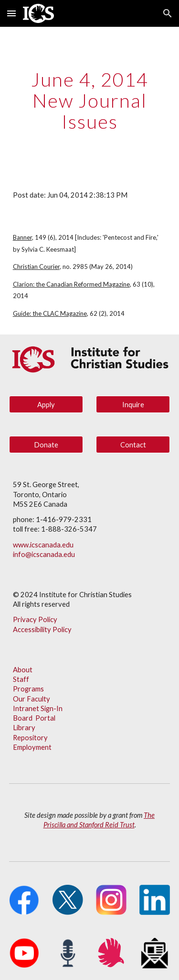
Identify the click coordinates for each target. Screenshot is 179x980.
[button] (11, 13)
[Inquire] (133, 404)
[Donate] (46, 445)
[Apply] (46, 404)
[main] (90, 100)
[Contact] (133, 445)
